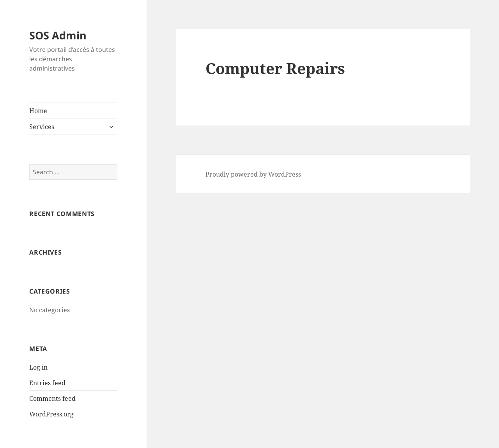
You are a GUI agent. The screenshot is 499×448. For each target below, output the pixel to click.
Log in (38, 367)
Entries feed (47, 383)
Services (42, 127)
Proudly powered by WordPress (253, 174)
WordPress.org (51, 414)
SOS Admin (58, 35)
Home (38, 111)
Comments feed (52, 398)
